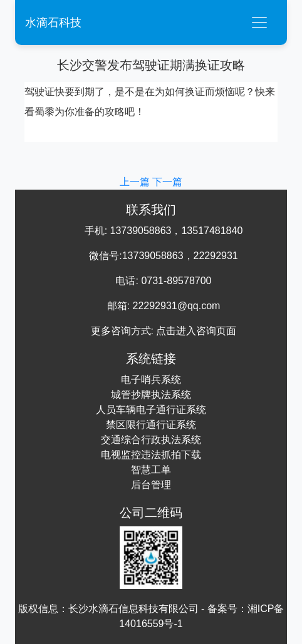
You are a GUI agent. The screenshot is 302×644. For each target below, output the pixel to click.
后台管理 (151, 485)
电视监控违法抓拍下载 (151, 455)
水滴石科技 (53, 23)
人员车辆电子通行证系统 (151, 410)
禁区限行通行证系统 (151, 425)
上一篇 (136, 182)
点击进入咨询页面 (196, 331)
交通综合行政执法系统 (151, 440)
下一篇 (167, 182)
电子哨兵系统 (151, 380)
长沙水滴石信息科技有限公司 (133, 609)
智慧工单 (151, 470)
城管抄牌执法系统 (151, 395)
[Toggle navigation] (259, 23)
